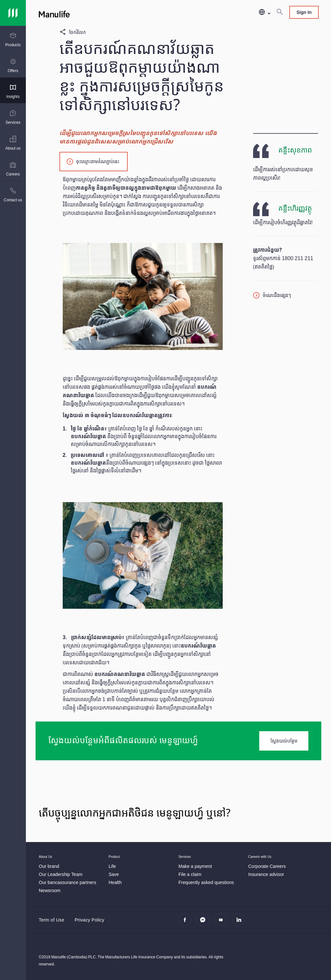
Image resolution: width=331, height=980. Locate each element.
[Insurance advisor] (266, 874)
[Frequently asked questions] (206, 882)
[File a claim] (190, 874)
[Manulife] (109, 13)
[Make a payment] (195, 866)
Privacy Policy (89, 920)
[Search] (280, 12)
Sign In (304, 12)
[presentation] (13, 39)
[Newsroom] (50, 890)
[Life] (112, 866)
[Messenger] (204, 923)
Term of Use (52, 920)
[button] (264, 12)
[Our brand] (49, 866)
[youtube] (223, 923)
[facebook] (187, 923)
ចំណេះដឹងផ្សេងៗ (277, 295)
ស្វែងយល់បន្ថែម (284, 741)
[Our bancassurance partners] (68, 882)
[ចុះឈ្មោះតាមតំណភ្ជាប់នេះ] (94, 161)
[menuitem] (13, 40)
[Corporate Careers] (267, 866)
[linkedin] (240, 923)
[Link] (13, 13)
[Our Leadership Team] (61, 874)
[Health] (115, 882)
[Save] (114, 874)
